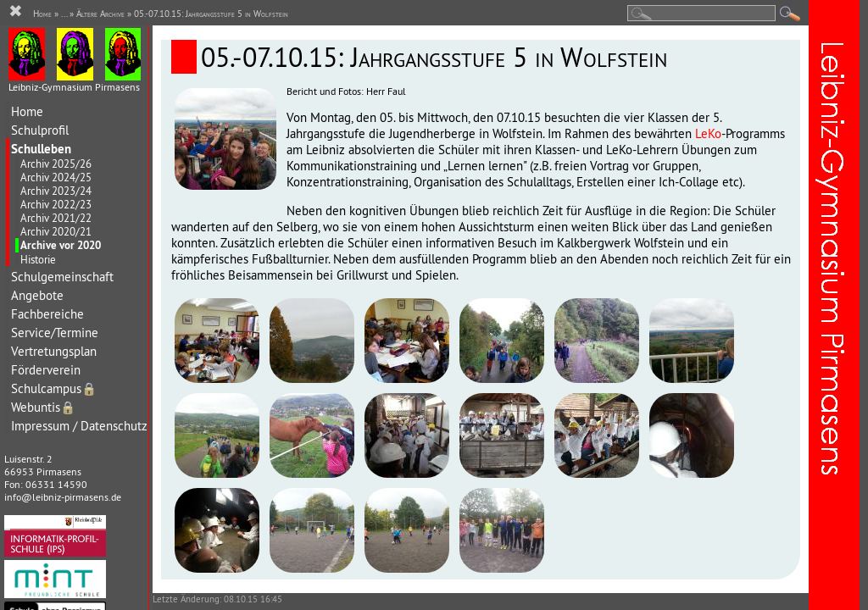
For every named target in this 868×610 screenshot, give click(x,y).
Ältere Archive (100, 14)
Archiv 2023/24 (56, 191)
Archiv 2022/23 (56, 204)
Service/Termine (55, 333)
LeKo (708, 133)
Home (27, 111)
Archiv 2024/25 (56, 177)
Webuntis (43, 407)
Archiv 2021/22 (56, 218)
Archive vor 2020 (61, 245)
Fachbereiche (47, 314)
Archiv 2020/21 (56, 231)
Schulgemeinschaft (62, 277)
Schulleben (41, 149)
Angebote (37, 295)
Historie (38, 259)
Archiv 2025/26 (56, 164)
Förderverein (46, 370)
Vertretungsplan (54, 351)
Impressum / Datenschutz (79, 426)
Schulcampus (54, 388)
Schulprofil (40, 130)
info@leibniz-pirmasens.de (63, 497)
